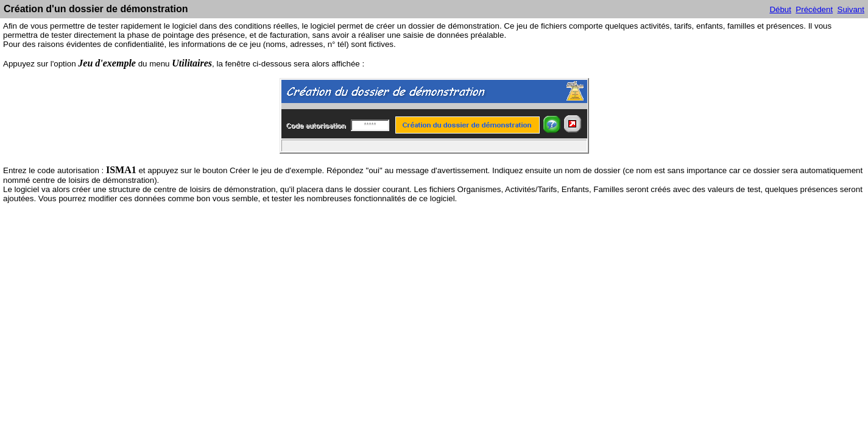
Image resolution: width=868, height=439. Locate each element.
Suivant (851, 9)
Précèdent (814, 9)
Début (780, 9)
